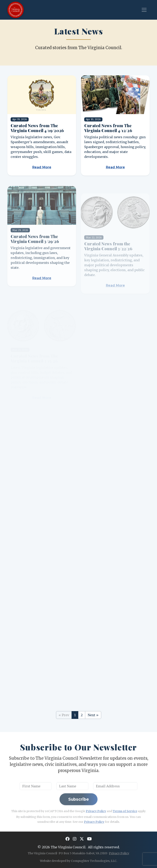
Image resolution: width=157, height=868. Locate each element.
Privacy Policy (119, 853)
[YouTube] (89, 839)
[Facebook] (67, 839)
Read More (42, 167)
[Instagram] (75, 839)
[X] (82, 839)
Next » (93, 715)
